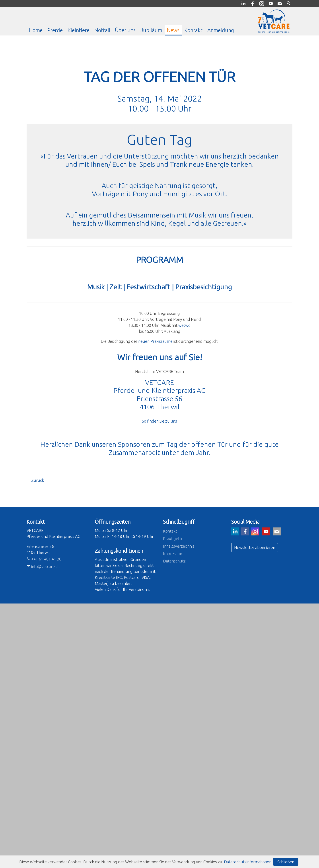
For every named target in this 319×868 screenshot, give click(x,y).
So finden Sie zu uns (159, 589)
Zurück (38, 745)
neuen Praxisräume (155, 509)
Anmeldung (221, 30)
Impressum (173, 818)
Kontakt (193, 30)
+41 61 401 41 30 (46, 823)
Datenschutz (174, 825)
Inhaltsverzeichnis (179, 811)
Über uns (125, 30)
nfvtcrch (45, 831)
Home (36, 30)
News (173, 30)
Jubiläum (151, 30)
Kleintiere (79, 30)
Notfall (102, 30)
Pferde (55, 30)
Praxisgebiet (174, 803)
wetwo (184, 493)
